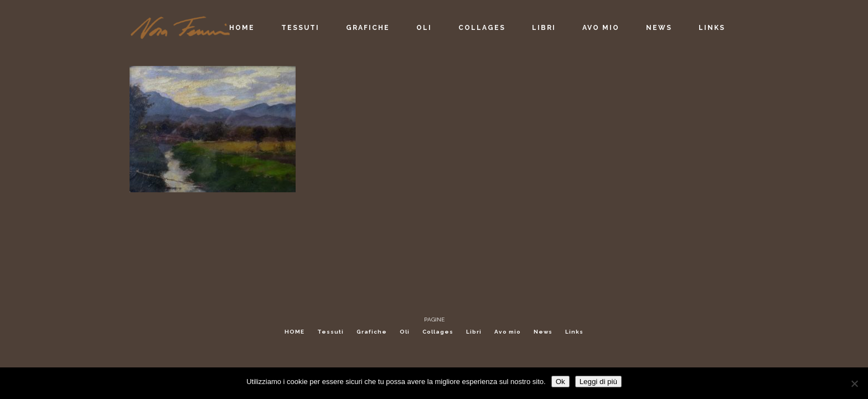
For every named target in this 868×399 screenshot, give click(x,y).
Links (574, 332)
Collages (438, 332)
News (543, 332)
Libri (474, 332)
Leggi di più (598, 382)
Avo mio (508, 332)
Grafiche (372, 332)
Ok (560, 382)
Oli (405, 332)
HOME (294, 332)
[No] (854, 383)
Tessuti (330, 332)
